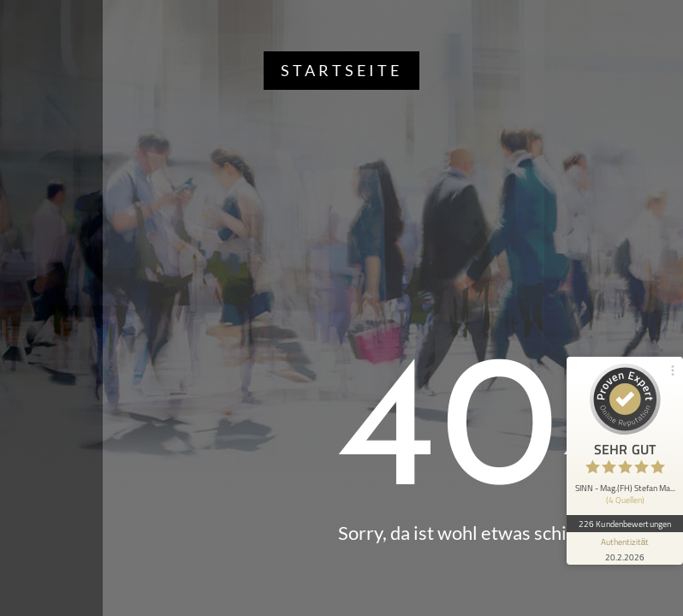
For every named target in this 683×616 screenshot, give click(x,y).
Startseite (341, 70)
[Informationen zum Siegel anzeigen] (625, 548)
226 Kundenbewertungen (625, 524)
